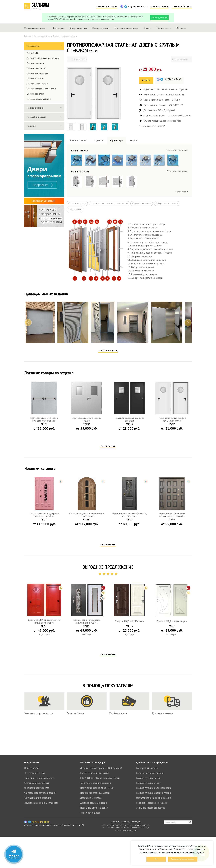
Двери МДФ (33, 53)
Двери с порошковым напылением (43, 58)
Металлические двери (93, 762)
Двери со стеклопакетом (39, 99)
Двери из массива (35, 63)
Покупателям (32, 762)
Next (188, 323)
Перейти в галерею (108, 351)
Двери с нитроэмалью (37, 84)
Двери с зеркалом (35, 94)
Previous (28, 323)
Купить (146, 80)
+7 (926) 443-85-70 (138, 7)
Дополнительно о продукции (152, 762)
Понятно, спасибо (159, 18)
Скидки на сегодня (107, 6)
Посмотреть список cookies (183, 859)
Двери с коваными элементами (42, 89)
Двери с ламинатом (36, 68)
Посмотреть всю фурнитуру (178, 150)
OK (156, 859)
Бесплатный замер (182, 6)
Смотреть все (108, 446)
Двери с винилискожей (38, 73)
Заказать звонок (159, 6)
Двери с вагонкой (35, 78)
